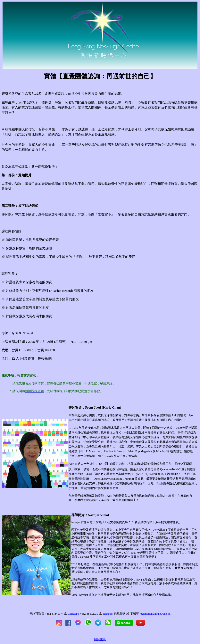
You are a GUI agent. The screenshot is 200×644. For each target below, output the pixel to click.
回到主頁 (100, 639)
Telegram (108, 614)
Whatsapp (73, 614)
